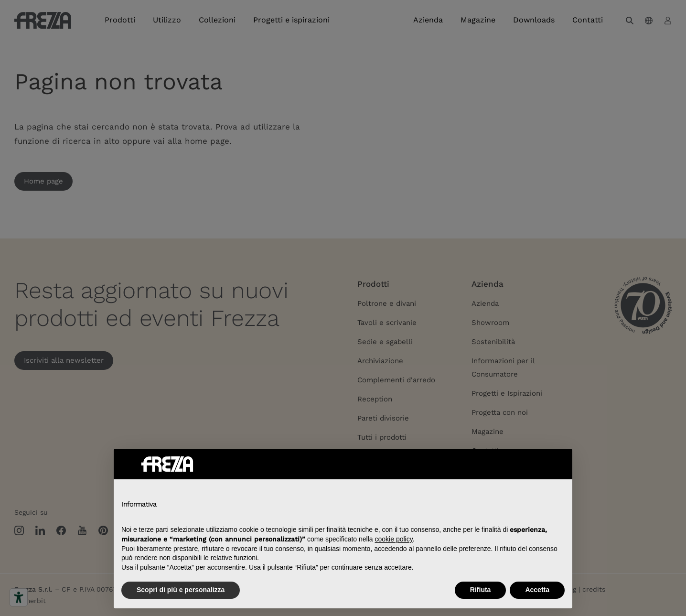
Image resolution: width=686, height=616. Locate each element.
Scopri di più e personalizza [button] (181, 590)
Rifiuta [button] (481, 590)
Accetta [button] (537, 590)
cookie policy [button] (394, 539)
